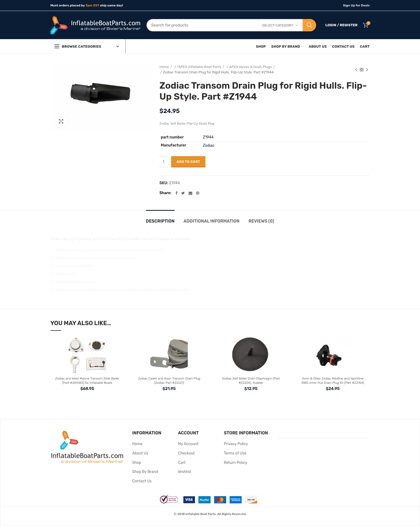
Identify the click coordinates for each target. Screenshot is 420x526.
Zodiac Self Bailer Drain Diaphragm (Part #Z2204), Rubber (251, 381)
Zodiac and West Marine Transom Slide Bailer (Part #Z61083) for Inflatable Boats (87, 381)
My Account (188, 444)
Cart (182, 463)
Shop (137, 463)
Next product (367, 70)
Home (164, 67)
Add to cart (188, 162)
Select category (278, 25)
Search (309, 25)
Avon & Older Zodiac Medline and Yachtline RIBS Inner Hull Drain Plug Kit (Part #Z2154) (333, 381)
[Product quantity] (163, 162)
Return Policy (236, 463)
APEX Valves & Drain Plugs (251, 67)
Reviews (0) (261, 221)
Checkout (186, 453)
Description (160, 221)
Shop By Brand (145, 472)
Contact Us (142, 481)
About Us (140, 453)
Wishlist (185, 472)
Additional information (211, 221)
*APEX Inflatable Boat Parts (199, 67)
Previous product (356, 70)
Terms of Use (235, 453)
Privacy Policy (236, 444)
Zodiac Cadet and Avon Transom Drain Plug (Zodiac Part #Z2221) (169, 381)
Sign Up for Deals (356, 5)
